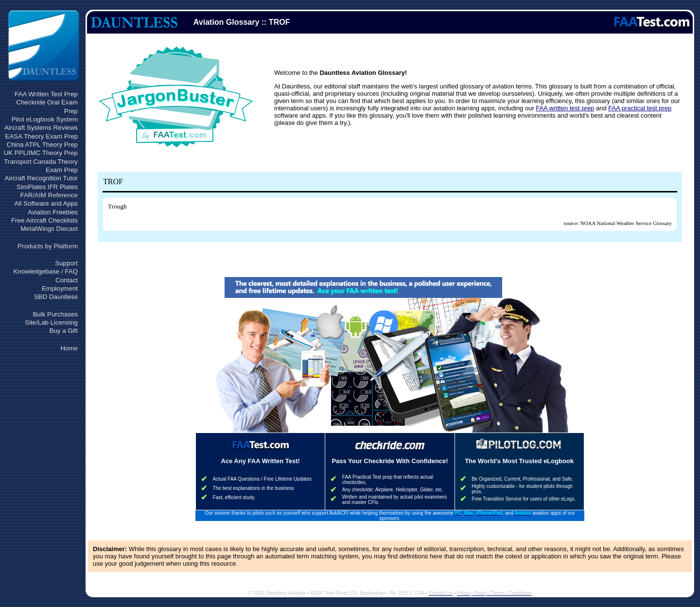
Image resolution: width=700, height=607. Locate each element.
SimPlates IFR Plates (47, 187)
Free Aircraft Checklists (44, 220)
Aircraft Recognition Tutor (41, 178)
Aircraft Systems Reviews (41, 128)
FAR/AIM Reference (49, 195)
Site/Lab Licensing (51, 322)
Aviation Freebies (53, 212)
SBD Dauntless (56, 297)
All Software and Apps (46, 203)
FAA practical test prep (640, 108)
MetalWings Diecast (49, 229)
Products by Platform (48, 246)
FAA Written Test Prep (46, 94)
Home (69, 348)
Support (66, 263)
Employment (60, 288)
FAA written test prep (565, 108)
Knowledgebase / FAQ (45, 271)
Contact (67, 280)
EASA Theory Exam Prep (42, 136)
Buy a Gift (63, 331)
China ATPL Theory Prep (42, 145)
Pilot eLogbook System (45, 119)
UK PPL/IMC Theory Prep (41, 153)
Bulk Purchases (55, 314)
